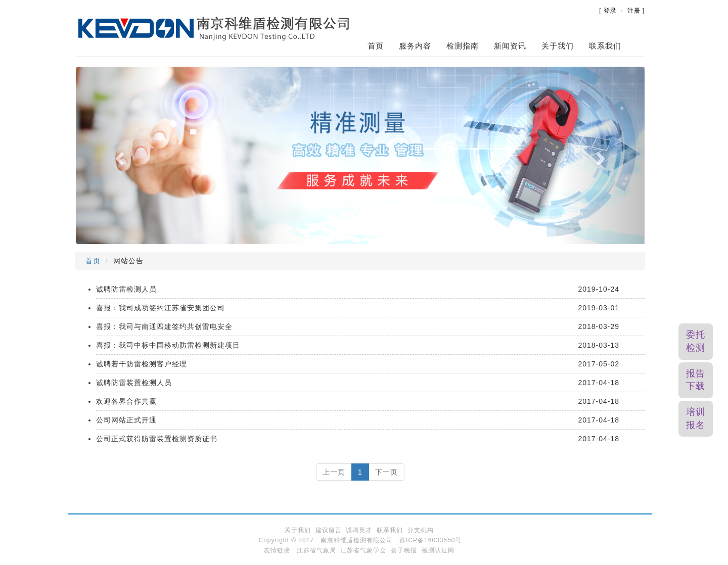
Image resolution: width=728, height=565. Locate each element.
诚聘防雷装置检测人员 (134, 383)
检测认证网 (438, 550)
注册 (634, 11)
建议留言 (329, 530)
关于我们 (558, 46)
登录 (610, 11)
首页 (376, 46)
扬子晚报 (404, 550)
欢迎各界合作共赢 (126, 401)
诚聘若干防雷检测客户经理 (142, 364)
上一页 (334, 472)
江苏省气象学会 (363, 550)
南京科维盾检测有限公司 (357, 540)
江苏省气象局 (316, 550)
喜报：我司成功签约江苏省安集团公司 (161, 308)
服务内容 (415, 46)
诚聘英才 (359, 530)
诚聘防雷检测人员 (126, 289)
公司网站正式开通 (126, 420)
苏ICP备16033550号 (430, 540)
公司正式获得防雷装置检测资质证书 (157, 439)
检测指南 (463, 46)
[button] (119, 155)
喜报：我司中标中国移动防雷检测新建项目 (168, 345)
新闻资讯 (510, 46)
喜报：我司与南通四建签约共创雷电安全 (164, 326)
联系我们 (605, 46)
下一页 (386, 472)
